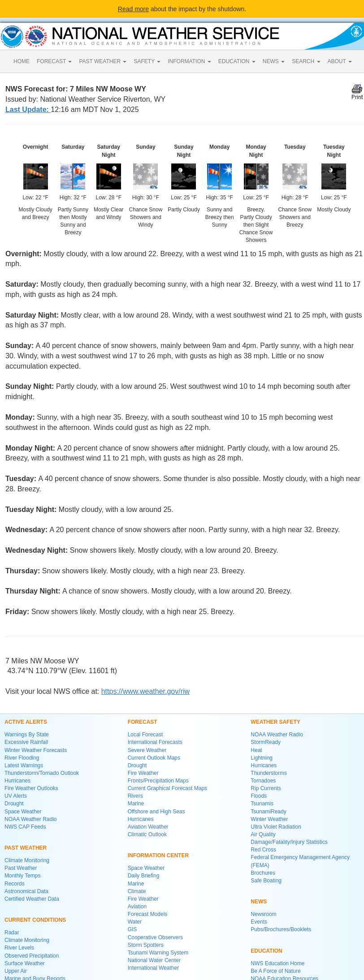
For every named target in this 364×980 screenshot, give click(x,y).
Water (135, 922)
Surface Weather (25, 963)
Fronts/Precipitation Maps (158, 781)
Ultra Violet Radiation (276, 827)
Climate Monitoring (27, 860)
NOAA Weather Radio (31, 819)
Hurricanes (17, 781)
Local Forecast (145, 735)
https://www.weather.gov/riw (145, 691)
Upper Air (16, 971)
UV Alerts (16, 796)
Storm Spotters (146, 945)
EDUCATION (237, 61)
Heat (256, 750)
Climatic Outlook (147, 834)
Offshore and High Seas (156, 812)
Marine (136, 804)
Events (259, 922)
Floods (259, 796)
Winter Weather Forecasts (36, 750)
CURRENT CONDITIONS (35, 920)
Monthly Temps (22, 876)
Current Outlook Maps (154, 758)
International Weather (154, 968)
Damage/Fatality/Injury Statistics (289, 842)
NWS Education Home (277, 963)
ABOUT (340, 61)
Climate (137, 891)
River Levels (19, 948)
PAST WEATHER (103, 61)
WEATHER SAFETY (275, 722)
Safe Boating (266, 881)
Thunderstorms (269, 773)
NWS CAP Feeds (25, 827)
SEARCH (306, 61)
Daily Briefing (144, 876)
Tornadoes (263, 781)
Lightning (262, 758)
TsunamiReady (268, 812)
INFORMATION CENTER (158, 855)
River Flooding (22, 758)
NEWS (274, 61)
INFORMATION (189, 61)
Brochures (263, 873)
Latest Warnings (24, 765)
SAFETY (147, 61)
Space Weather (23, 812)
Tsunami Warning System (158, 953)
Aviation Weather (148, 827)
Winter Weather (269, 819)
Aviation (137, 907)
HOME (22, 61)
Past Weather (21, 868)
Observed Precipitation (32, 956)
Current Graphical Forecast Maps (167, 788)
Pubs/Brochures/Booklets (281, 929)
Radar (12, 933)
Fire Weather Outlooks (31, 788)
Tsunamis (262, 804)
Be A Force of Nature (275, 971)
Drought (14, 804)
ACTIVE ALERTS (26, 722)
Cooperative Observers (155, 937)
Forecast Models (148, 914)
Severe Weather (147, 750)
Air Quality (263, 834)
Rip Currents (266, 788)
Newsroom (263, 914)
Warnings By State (27, 735)
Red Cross (263, 850)
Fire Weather (143, 773)
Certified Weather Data (32, 899)
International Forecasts (155, 742)
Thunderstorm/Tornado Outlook (42, 773)
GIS (132, 929)
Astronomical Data (26, 891)
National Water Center (154, 960)
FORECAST (54, 61)
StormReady (266, 742)
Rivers (135, 796)
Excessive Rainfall (26, 742)
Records (15, 884)
